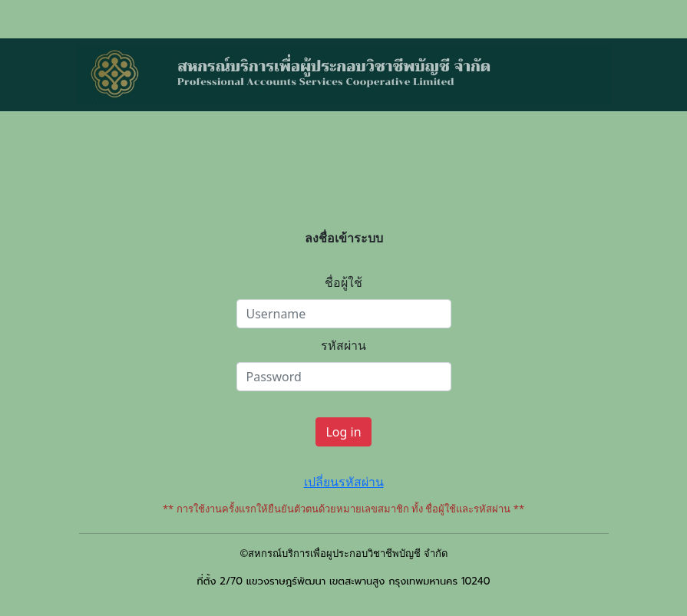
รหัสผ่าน (343, 345)
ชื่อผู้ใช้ (343, 282)
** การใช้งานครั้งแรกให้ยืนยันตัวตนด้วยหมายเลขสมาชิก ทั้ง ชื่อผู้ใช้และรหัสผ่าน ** (343, 509)
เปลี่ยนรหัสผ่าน (344, 482)
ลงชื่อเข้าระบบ (344, 238)
